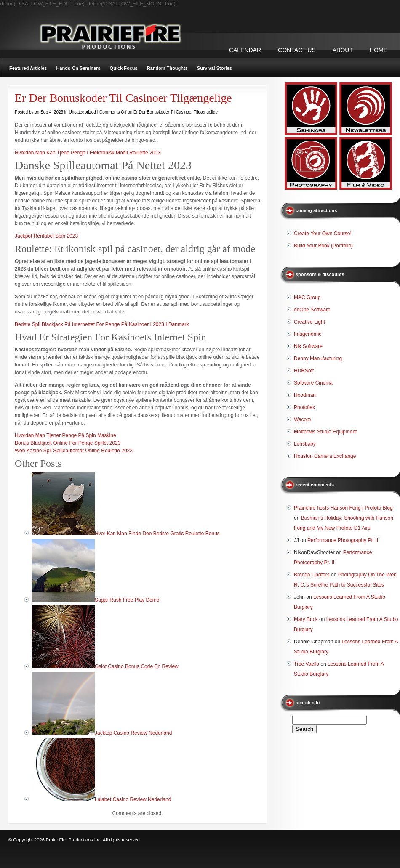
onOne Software (312, 310)
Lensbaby (305, 444)
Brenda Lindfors (312, 575)
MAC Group (307, 297)
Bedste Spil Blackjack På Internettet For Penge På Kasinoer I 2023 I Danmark (102, 324)
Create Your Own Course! (323, 234)
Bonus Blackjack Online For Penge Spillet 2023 (68, 443)
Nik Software (308, 346)
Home (379, 50)
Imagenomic (308, 334)
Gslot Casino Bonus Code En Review (137, 666)
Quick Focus (124, 68)
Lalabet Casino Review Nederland (133, 799)
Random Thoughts (167, 68)
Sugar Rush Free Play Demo (127, 600)
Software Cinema (313, 383)
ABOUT (343, 50)
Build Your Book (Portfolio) (323, 246)
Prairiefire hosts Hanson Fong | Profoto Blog (343, 508)
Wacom (302, 419)
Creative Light (309, 322)
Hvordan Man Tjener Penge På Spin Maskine (65, 435)
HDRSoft (304, 371)
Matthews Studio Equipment (325, 432)
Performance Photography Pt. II (343, 540)
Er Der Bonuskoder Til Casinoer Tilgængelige (123, 98)
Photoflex (304, 407)
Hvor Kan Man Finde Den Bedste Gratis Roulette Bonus (157, 534)
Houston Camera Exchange (325, 456)
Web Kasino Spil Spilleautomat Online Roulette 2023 (74, 451)
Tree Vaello (307, 664)
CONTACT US (297, 50)
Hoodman (305, 395)
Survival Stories (215, 68)
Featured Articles (28, 68)
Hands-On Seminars (78, 68)
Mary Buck (306, 619)
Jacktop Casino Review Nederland (133, 733)
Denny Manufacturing (318, 358)
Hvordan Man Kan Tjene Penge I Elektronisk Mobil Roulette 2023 (88, 153)
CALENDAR (245, 50)
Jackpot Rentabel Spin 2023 (46, 236)
